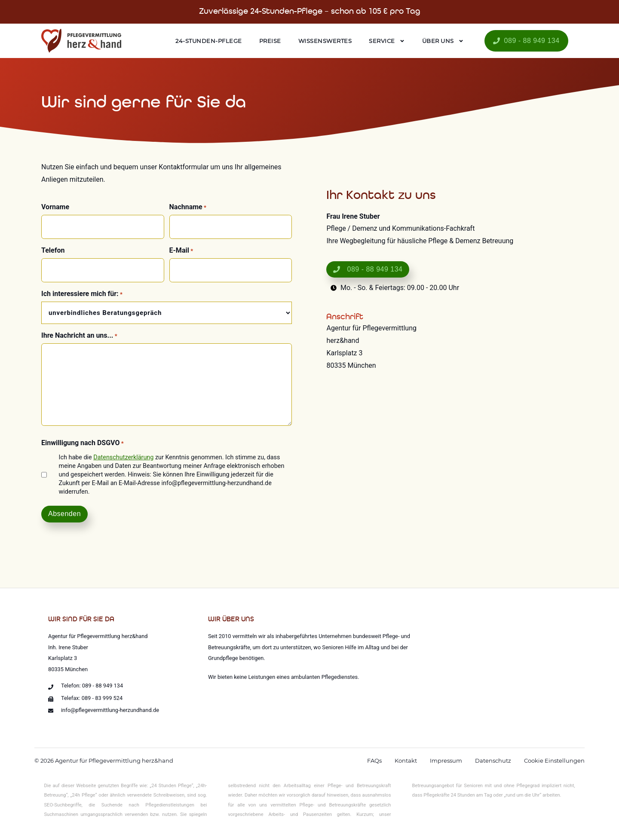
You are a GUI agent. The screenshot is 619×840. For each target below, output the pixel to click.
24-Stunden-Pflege (209, 41)
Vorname (55, 207)
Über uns (443, 41)
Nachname (188, 207)
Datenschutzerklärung (123, 457)
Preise (270, 41)
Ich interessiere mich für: (82, 294)
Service (387, 41)
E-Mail (181, 250)
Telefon (53, 250)
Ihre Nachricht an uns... (79, 336)
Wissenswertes (325, 41)
